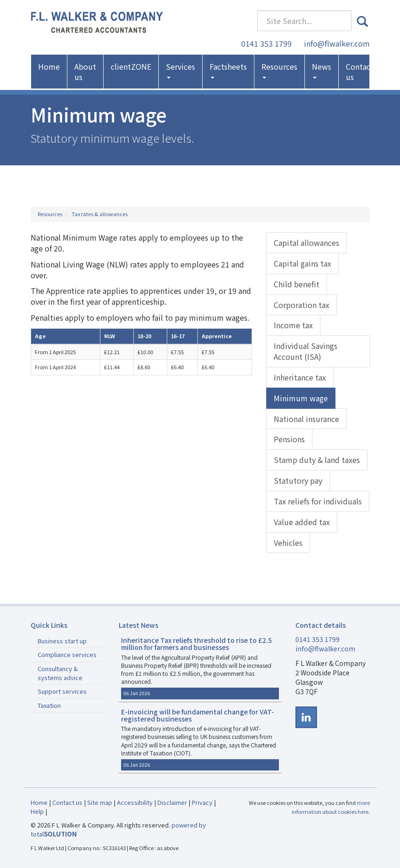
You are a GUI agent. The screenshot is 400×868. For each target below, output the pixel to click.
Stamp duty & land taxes (317, 460)
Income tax (293, 325)
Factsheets (228, 70)
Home (49, 66)
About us (85, 72)
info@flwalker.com (337, 43)
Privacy (202, 802)
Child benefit (297, 284)
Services (180, 70)
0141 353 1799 (266, 43)
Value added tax (302, 522)
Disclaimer (172, 802)
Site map (100, 802)
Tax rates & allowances (100, 214)
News (322, 70)
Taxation (49, 705)
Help (37, 811)
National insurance (306, 419)
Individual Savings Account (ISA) (306, 351)
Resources (279, 70)
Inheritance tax (300, 377)
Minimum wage (301, 398)
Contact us (360, 72)
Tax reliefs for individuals (318, 501)
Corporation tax (302, 305)
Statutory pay (298, 480)
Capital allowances (306, 243)
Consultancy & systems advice (60, 673)
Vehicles (288, 543)
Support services (62, 691)
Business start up (62, 641)
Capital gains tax (302, 263)
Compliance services (67, 654)
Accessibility (135, 802)
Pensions (289, 439)
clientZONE (131, 66)
